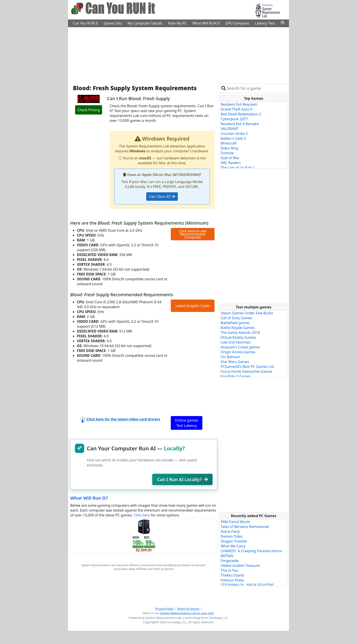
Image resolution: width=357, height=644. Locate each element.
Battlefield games (235, 323)
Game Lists (113, 23)
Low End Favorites (236, 342)
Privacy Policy (165, 609)
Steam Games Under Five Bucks (247, 313)
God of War (230, 158)
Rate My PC (178, 23)
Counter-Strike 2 (234, 134)
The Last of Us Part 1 (238, 168)
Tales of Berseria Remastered (245, 527)
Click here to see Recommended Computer (193, 234)
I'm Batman (230, 357)
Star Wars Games (235, 362)
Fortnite (227, 153)
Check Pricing (88, 110)
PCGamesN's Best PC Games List (247, 367)
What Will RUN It (206, 23)
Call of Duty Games (236, 318)
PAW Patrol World (235, 522)
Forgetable (230, 561)
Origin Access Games (238, 352)
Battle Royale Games (238, 328)
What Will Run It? (89, 498)
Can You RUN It (85, 23)
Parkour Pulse (232, 580)
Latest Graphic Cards (193, 306)
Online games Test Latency (186, 423)
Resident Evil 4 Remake (240, 124)
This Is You (230, 570)
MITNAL (227, 556)
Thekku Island (232, 575)
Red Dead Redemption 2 (241, 114)
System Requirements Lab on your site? (187, 613)
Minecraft (229, 143)
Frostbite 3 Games (236, 376)
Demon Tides (232, 536)
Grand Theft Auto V (236, 109)
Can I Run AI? (162, 197)
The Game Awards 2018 (240, 333)
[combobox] (256, 88)
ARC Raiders (231, 163)
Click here (142, 515)
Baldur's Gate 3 (233, 138)
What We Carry (233, 546)
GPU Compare (237, 23)
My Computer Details (145, 23)
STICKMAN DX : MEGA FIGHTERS (247, 585)
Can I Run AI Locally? (182, 479)
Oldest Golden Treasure (240, 566)
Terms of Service (188, 609)
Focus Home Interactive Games (247, 371)
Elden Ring (230, 148)
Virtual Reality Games (238, 337)
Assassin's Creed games (240, 347)
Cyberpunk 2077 (234, 119)
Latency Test (265, 23)
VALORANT (230, 129)
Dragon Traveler (234, 541)
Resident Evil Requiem (239, 104)
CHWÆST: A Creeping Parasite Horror (252, 551)
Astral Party (230, 531)
